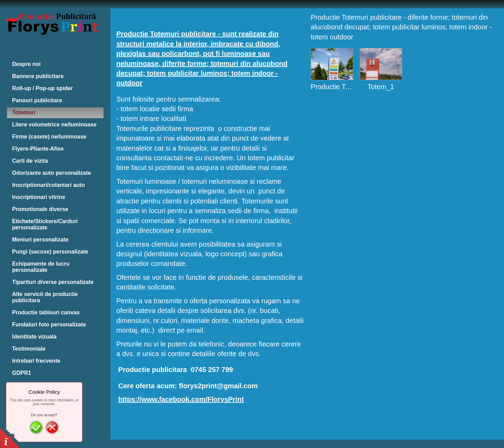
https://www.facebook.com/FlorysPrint (181, 399)
